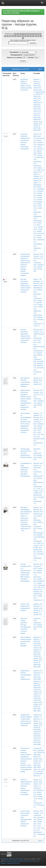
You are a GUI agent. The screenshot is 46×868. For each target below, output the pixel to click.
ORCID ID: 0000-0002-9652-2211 (39, 755)
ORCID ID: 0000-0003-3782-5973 (37, 644)
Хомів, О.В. (37, 181)
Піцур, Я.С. (40, 170)
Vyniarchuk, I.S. (39, 324)
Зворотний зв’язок (13, 863)
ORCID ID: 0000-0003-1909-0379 (37, 86)
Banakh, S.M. (38, 592)
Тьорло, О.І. (38, 465)
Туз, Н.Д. (36, 258)
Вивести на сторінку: (15, 57)
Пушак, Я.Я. (38, 172)
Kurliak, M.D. (38, 124)
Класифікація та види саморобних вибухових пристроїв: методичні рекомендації (26, 470)
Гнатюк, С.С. (38, 413)
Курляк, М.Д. (38, 122)
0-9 (15, 34)
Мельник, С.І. (38, 378)
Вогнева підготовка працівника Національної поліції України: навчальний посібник (26, 286)
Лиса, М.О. (37, 111)
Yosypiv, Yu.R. (38, 256)
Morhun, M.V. (38, 590)
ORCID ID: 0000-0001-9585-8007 (37, 117)
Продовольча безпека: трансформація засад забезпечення (26, 675)
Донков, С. (37, 79)
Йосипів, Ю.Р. (38, 254)
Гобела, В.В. (38, 648)
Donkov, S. (37, 81)
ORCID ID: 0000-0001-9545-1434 (38, 96)
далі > (41, 69)
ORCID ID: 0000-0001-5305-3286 (37, 677)
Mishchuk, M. (38, 103)
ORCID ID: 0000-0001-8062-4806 (37, 128)
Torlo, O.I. (37, 326)
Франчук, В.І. (38, 178)
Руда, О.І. (37, 174)
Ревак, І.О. (37, 786)
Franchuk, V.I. (38, 610)
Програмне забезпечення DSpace (12, 859)
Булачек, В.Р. (38, 510)
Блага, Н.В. (37, 134)
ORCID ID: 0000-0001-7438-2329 (37, 654)
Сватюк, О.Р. (38, 176)
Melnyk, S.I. (37, 382)
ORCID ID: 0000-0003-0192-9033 (37, 107)
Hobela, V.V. (38, 650)
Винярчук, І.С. (38, 281)
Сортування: (14, 52)
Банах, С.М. (38, 279)
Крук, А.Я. (37, 769)
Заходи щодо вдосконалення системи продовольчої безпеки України (26, 453)
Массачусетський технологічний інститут (18, 861)
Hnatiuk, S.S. (38, 415)
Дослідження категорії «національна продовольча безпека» (25, 382)
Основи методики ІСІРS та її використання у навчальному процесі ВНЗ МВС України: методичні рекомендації (26, 573)
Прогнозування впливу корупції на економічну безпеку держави (26, 641)
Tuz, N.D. (37, 436)
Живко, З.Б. (38, 780)
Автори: (31, 57)
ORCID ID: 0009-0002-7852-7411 (38, 774)
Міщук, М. (37, 101)
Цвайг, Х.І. (37, 183)
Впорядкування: (17, 55)
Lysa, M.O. (37, 113)
